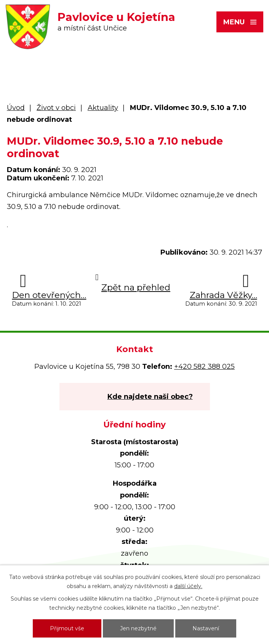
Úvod (16, 108)
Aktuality (103, 108)
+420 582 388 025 (204, 367)
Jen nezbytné (138, 628)
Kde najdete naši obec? (150, 397)
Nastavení (206, 628)
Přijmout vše (67, 628)
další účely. (188, 586)
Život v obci (56, 108)
